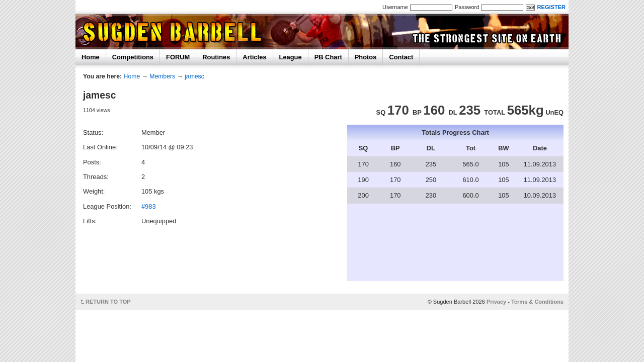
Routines (216, 57)
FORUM (178, 57)
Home (91, 57)
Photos (366, 57)
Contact (401, 57)
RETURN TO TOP (108, 302)
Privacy (496, 302)
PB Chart (328, 57)
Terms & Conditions (537, 302)
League (291, 57)
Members (162, 76)
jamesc (194, 76)
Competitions (133, 57)
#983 (149, 206)
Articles (254, 57)
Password (467, 7)
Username (395, 7)
